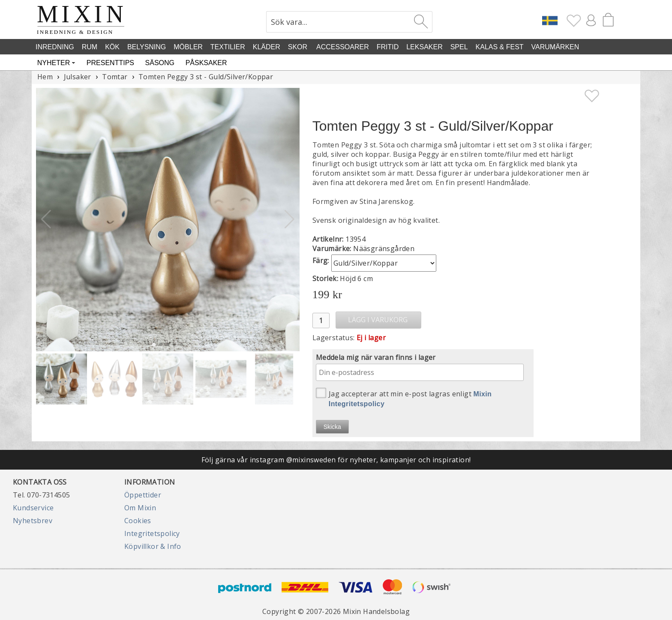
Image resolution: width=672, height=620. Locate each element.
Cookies (138, 521)
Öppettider (143, 495)
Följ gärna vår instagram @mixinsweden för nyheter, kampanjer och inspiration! (336, 460)
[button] (289, 219)
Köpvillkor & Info (153, 546)
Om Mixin (140, 508)
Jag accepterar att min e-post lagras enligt (404, 398)
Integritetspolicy (152, 533)
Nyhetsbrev (33, 521)
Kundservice (33, 508)
